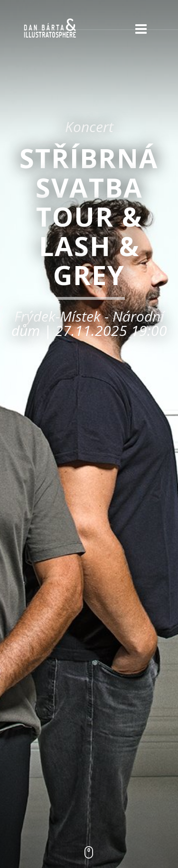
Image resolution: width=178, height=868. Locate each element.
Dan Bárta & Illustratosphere (50, 29)
